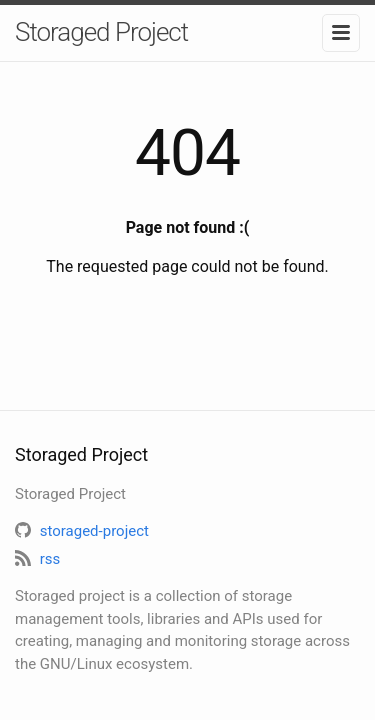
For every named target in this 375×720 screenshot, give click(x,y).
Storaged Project (101, 32)
